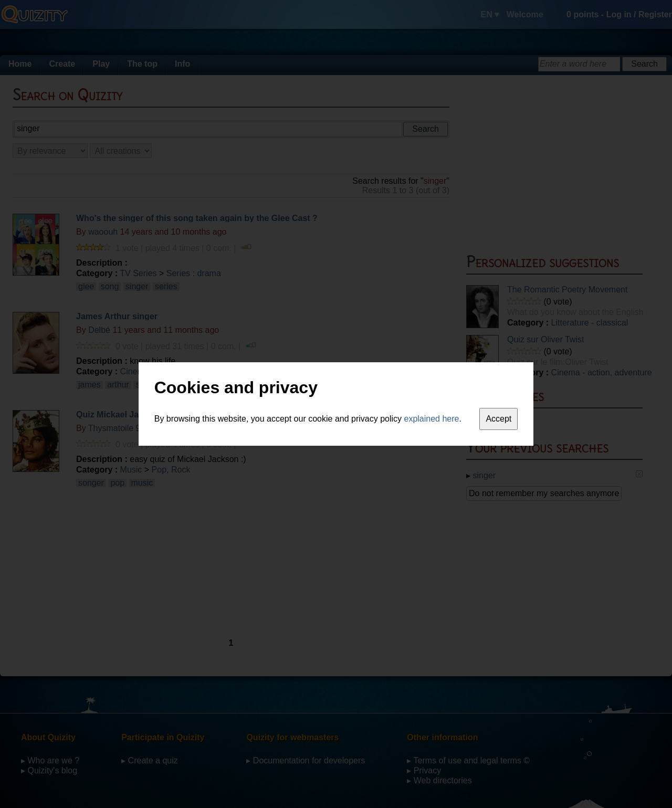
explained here (432, 419)
